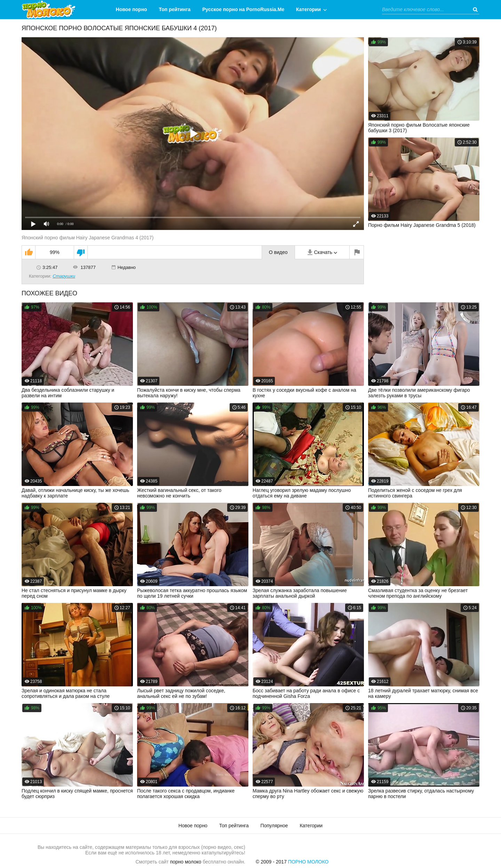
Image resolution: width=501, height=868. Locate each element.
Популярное (274, 826)
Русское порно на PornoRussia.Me (244, 9)
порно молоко (186, 862)
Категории (308, 9)
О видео (278, 252)
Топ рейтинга (175, 9)
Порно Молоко (308, 862)
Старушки (64, 276)
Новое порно (132, 9)
